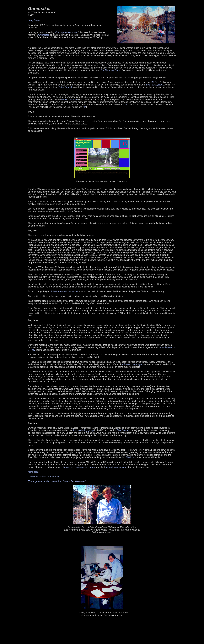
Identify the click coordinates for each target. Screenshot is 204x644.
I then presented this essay (65, 291)
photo (125, 104)
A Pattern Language (132, 364)
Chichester (44, 35)
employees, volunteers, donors (79, 467)
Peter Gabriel (65, 87)
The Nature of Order (110, 70)
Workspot (131, 457)
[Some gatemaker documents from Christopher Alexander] (57, 481)
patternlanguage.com (116, 467)
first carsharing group (83, 430)
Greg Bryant (34, 20)
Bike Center (123, 430)
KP (84, 107)
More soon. (34, 472)
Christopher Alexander (66, 32)
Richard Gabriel (69, 99)
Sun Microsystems (155, 85)
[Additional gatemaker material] (43, 477)
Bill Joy (155, 82)
